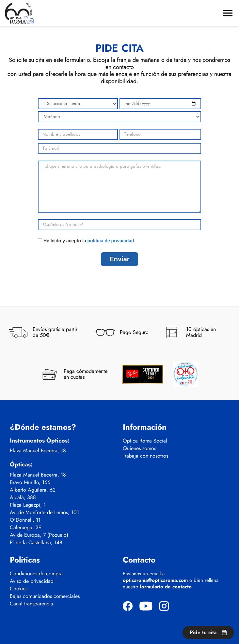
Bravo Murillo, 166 (30, 482)
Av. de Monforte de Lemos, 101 (44, 513)
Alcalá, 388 (23, 497)
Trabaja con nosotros (145, 456)
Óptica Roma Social (145, 441)
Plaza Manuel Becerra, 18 (38, 451)
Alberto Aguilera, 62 (33, 490)
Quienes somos (139, 448)
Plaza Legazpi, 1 (28, 505)
